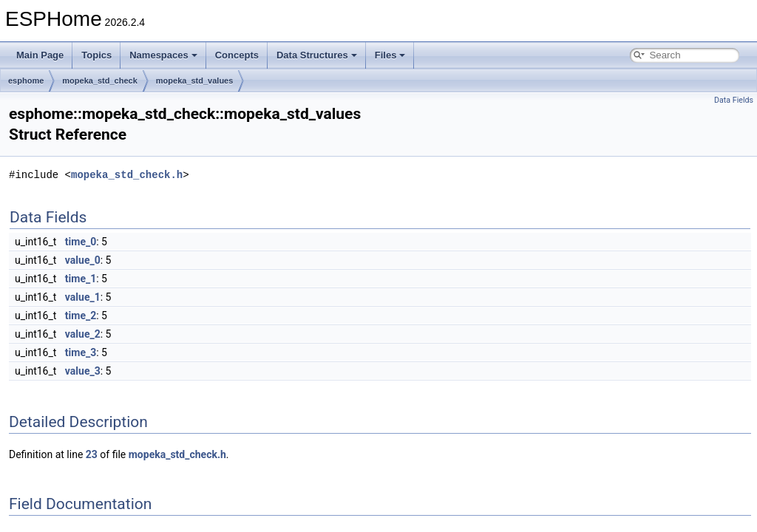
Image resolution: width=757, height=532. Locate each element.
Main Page (40, 55)
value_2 (83, 334)
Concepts (237, 55)
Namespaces (163, 55)
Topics (96, 55)
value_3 (83, 371)
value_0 (83, 260)
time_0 (81, 242)
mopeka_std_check (100, 81)
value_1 (83, 297)
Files (390, 55)
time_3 (81, 352)
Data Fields (734, 100)
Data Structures (317, 55)
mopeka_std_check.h (127, 175)
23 (92, 454)
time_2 (81, 316)
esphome (26, 81)
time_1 (81, 279)
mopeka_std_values (195, 81)
